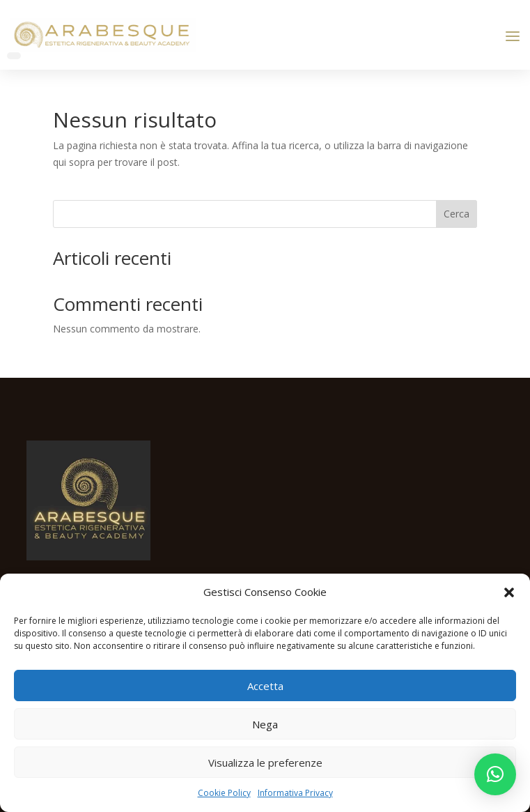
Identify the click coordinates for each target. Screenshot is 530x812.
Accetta (265, 686)
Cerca (457, 214)
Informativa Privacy (295, 793)
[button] (509, 592)
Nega (265, 724)
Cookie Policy (224, 793)
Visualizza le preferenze (265, 763)
